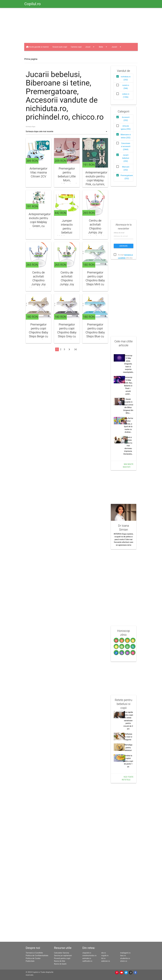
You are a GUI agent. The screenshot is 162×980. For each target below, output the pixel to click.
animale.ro (87, 958)
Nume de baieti (60, 964)
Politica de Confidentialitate (37, 956)
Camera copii (76, 47)
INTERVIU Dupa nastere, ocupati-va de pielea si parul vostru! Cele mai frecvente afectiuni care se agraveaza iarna (124, 539)
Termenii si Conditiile (34, 953)
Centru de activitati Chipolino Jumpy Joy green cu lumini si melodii (67, 284)
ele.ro (104, 953)
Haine (32, 55)
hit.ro (103, 958)
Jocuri (90, 47)
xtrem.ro (124, 961)
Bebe (103, 47)
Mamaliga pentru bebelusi (128, 748)
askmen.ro (106, 961)
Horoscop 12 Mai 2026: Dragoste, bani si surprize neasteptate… (129, 364)
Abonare (124, 246)
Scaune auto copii (60, 47)
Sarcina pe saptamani (63, 956)
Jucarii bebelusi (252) (126, 158)
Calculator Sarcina (62, 953)
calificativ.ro (87, 961)
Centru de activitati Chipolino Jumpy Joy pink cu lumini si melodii (95, 230)
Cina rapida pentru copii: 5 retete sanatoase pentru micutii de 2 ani (128, 720)
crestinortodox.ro (89, 956)
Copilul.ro (32, 4)
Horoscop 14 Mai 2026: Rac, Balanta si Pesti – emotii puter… (128, 386)
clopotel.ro (87, 953)
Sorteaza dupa (30, 127)
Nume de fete (60, 961)
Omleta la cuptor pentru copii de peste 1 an (128, 761)
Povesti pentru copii (62, 958)
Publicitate (30, 961)
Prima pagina (31, 59)
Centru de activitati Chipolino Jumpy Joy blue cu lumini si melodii (38, 282)
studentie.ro (125, 958)
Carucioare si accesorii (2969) (126, 146)
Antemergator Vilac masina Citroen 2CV (38, 172)
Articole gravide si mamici (38, 47)
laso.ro (123, 956)
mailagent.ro (125, 953)
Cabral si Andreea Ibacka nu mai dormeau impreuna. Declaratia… (128, 446)
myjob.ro (105, 956)
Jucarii (117, 47)
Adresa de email (119, 233)
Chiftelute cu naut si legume (128, 737)
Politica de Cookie (33, 958)
